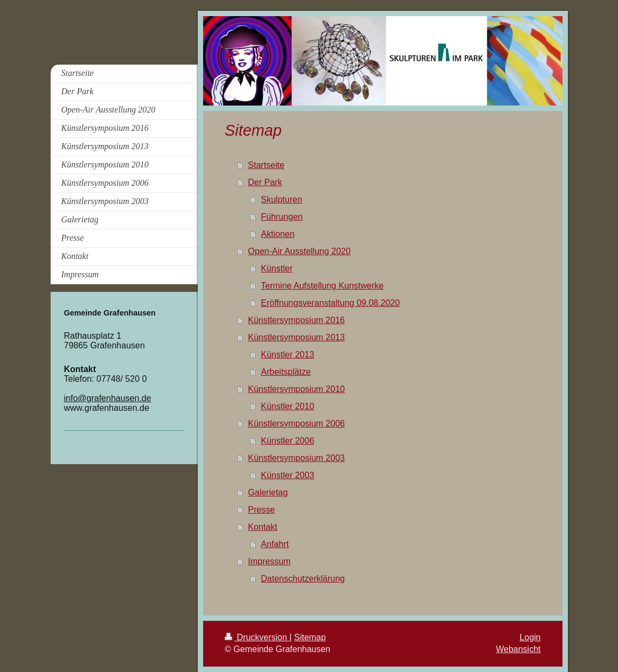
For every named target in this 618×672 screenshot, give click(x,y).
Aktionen (277, 234)
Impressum (269, 561)
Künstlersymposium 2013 (296, 337)
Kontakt (262, 527)
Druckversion (257, 637)
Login (530, 637)
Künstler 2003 (287, 475)
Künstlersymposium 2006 (296, 423)
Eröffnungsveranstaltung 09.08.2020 (330, 303)
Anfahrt (275, 544)
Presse (261, 510)
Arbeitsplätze (286, 372)
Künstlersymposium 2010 (296, 389)
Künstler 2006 (287, 441)
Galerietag (268, 492)
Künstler (277, 268)
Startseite (266, 165)
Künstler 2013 (287, 355)
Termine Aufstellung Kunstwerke (322, 286)
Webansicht (518, 649)
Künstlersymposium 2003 (296, 458)
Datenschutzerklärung (303, 579)
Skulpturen (282, 199)
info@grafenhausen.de (108, 398)
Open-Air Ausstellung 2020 (299, 251)
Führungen (282, 217)
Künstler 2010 (287, 406)
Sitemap (310, 637)
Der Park (265, 182)
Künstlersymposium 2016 (296, 320)
